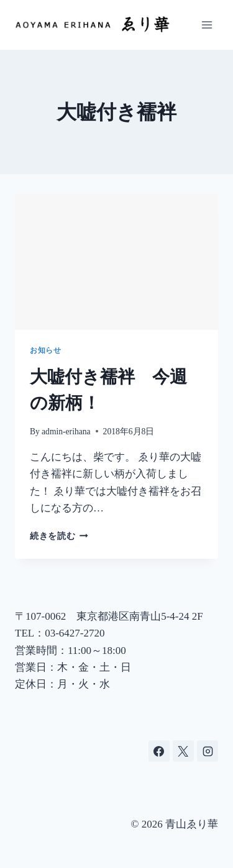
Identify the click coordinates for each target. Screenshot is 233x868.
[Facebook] (159, 751)
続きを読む (59, 536)
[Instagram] (208, 751)
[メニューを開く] (207, 25)
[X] (183, 751)
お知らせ (45, 350)
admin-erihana (66, 432)
